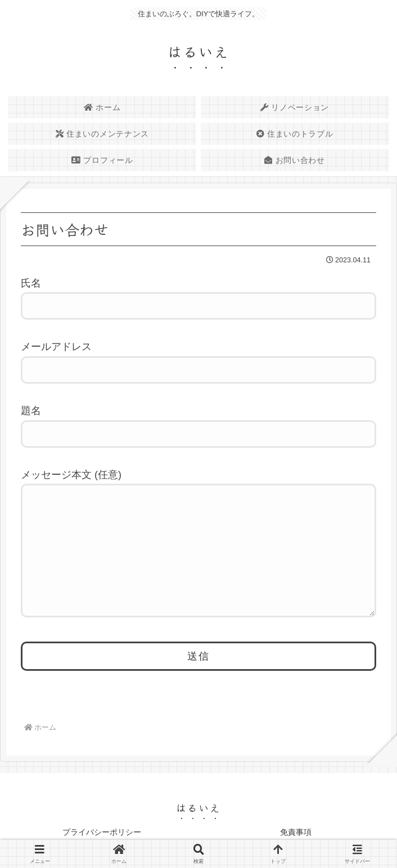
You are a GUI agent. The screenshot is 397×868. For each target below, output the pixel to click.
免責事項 (296, 832)
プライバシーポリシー (102, 832)
